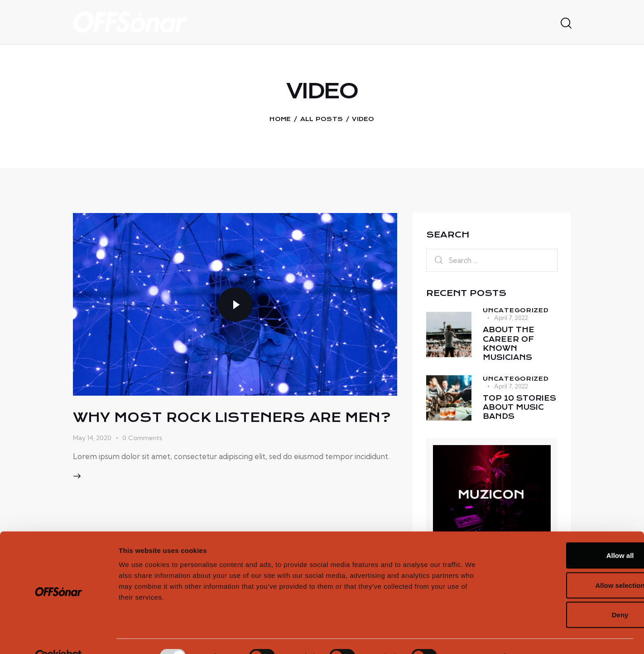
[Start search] (565, 24)
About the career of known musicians (509, 345)
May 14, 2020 (92, 454)
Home (280, 119)
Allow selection (568, 565)
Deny (569, 594)
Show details (475, 636)
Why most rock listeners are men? (232, 425)
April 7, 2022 (511, 318)
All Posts (322, 119)
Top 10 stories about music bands (520, 411)
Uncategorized (516, 310)
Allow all (569, 535)
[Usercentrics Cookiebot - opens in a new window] (59, 636)
